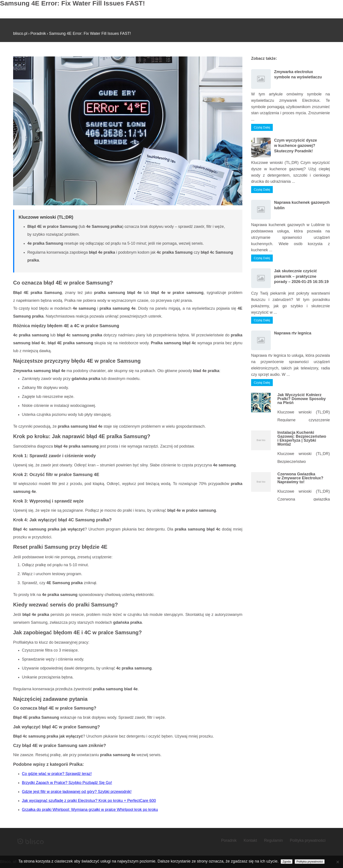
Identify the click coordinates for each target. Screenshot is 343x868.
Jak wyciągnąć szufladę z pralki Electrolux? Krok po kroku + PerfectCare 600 (89, 801)
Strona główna (26, 54)
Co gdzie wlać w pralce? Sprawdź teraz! (57, 774)
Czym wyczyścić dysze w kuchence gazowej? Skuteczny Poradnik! (296, 146)
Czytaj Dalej (262, 127)
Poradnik (38, 33)
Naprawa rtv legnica (293, 333)
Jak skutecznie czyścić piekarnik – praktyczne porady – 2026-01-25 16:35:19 (301, 276)
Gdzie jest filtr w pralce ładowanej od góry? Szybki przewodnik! (77, 792)
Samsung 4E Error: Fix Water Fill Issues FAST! (90, 33)
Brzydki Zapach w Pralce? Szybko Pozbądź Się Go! (67, 783)
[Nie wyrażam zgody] (338, 862)
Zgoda (287, 862)
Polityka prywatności (308, 840)
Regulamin (273, 840)
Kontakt (250, 840)
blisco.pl (20, 33)
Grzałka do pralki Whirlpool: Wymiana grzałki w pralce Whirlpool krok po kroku (90, 810)
